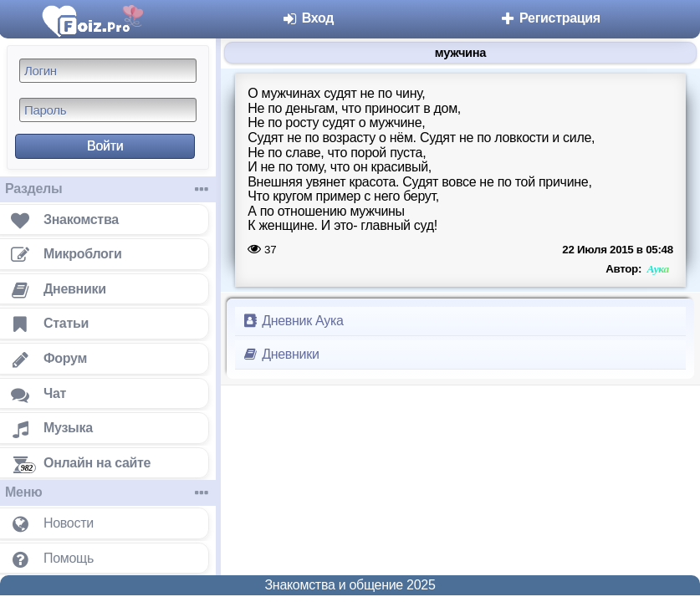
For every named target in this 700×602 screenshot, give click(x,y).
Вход (308, 18)
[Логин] (108, 71)
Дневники (281, 354)
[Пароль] (108, 110)
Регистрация (550, 18)
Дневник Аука (293, 321)
